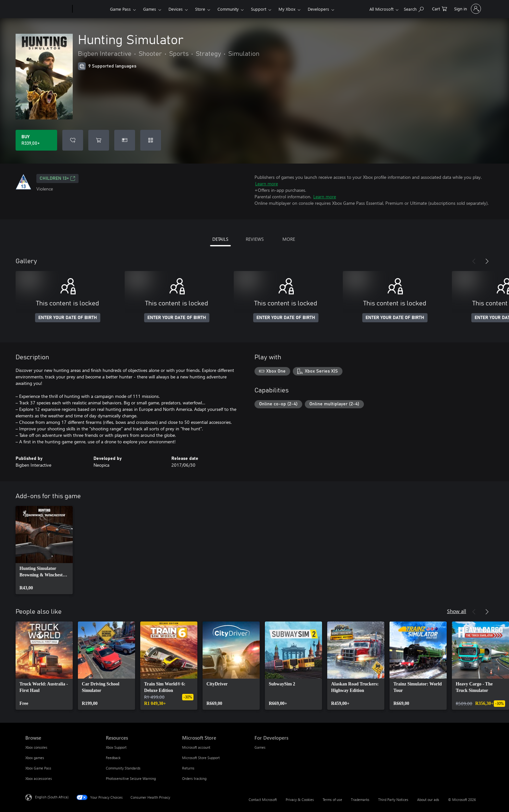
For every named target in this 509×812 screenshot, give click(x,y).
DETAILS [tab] (220, 239)
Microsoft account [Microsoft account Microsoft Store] (196, 747)
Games (150, 9)
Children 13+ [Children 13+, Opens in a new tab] (57, 178)
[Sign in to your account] (467, 9)
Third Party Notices (393, 800)
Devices (176, 9)
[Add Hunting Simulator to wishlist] (73, 140)
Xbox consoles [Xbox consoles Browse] (36, 747)
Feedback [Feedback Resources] (113, 758)
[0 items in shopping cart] (440, 8)
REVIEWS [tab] (255, 239)
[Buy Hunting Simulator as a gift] (125, 140)
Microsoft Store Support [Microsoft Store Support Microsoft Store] (201, 758)
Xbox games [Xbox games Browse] (35, 758)
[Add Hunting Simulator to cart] (99, 140)
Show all (457, 611)
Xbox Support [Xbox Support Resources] (116, 747)
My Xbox (287, 9)
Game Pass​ (120, 9)
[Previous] (474, 261)
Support (259, 9)
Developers (318, 9)
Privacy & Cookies (300, 800)
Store (200, 9)
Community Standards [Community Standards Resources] (123, 768)
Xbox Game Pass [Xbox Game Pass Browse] (38, 768)
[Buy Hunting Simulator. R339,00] (36, 140)
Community (228, 9)
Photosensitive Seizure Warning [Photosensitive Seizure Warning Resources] (131, 778)
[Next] (487, 261)
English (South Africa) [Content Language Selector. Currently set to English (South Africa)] (52, 797)
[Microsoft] (48, 9)
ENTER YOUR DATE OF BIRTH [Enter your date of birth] (68, 318)
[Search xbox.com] (414, 8)
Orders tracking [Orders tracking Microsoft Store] (194, 778)
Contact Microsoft (263, 800)
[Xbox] (90, 9)
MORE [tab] (289, 239)
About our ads (428, 800)
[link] (44, 550)
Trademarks (360, 800)
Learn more (267, 184)
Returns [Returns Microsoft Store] (188, 768)
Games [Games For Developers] (260, 747)
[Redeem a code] (151, 140)
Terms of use (332, 800)
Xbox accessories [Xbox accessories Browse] (39, 778)
